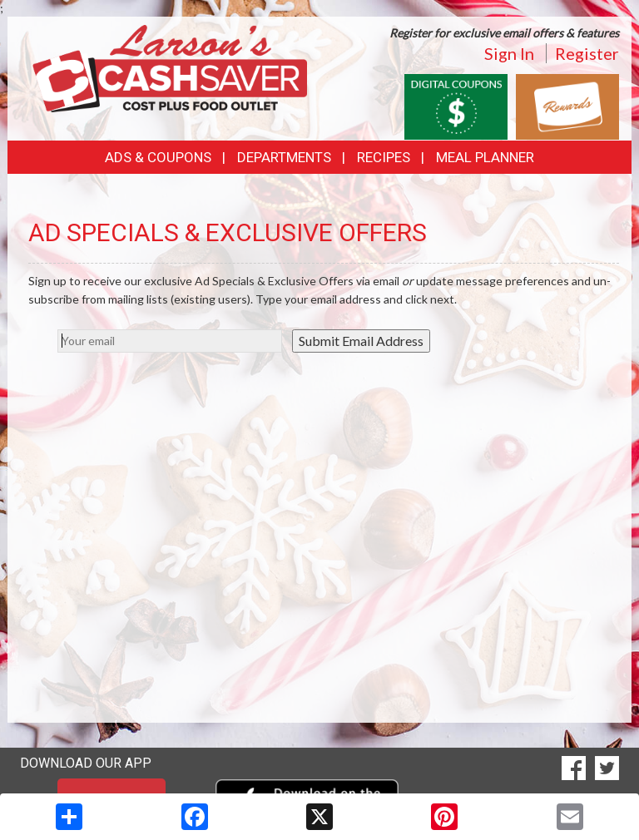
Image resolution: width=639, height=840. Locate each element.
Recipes (384, 157)
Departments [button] (284, 157)
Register (587, 53)
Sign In (509, 53)
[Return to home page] (170, 67)
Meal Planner (485, 157)
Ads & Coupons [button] (158, 157)
